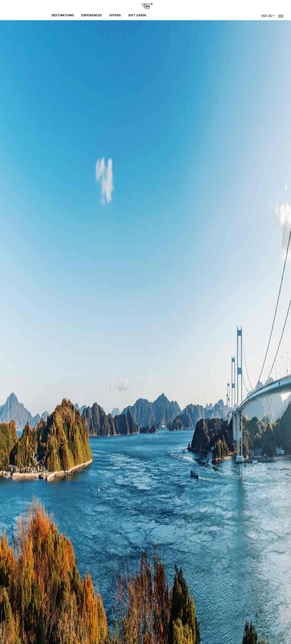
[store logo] (145, 5)
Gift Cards (182, 12)
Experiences (139, 12)
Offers (161, 12)
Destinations (112, 12)
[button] (268, 12)
